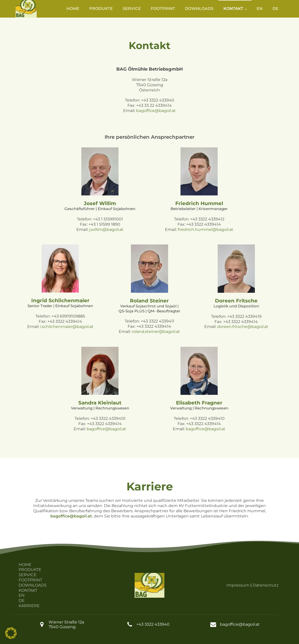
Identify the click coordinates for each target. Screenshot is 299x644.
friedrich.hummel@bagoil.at (206, 229)
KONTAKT (233, 9)
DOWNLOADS (199, 9)
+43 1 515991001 (108, 219)
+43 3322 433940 (158, 100)
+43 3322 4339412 (207, 219)
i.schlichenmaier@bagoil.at (67, 327)
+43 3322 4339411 (158, 321)
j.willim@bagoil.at (106, 229)
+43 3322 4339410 (108, 418)
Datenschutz (266, 585)
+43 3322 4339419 (244, 316)
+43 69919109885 (68, 316)
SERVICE (132, 9)
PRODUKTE (101, 9)
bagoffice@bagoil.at (156, 111)
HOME (73, 9)
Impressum (238, 585)
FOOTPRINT (163, 9)
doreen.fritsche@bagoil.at (243, 327)
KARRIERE (29, 606)
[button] (11, 633)
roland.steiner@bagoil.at (156, 332)
